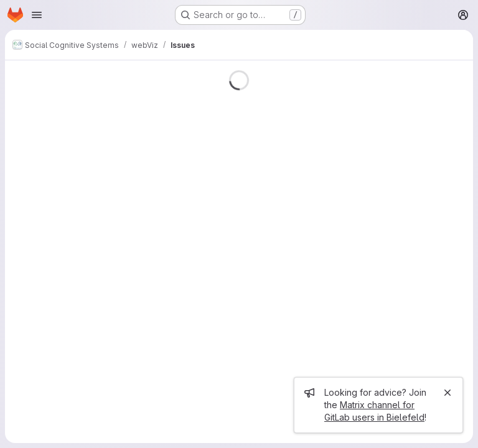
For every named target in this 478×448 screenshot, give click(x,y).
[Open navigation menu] (37, 15)
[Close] (448, 393)
